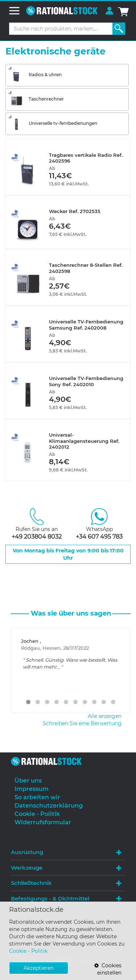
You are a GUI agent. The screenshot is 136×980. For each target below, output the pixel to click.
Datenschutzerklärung (49, 806)
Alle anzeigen (105, 716)
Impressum (32, 789)
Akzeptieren (39, 968)
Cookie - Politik (28, 951)
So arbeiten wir (37, 797)
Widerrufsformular (43, 822)
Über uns (28, 781)
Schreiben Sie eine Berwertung (82, 723)
